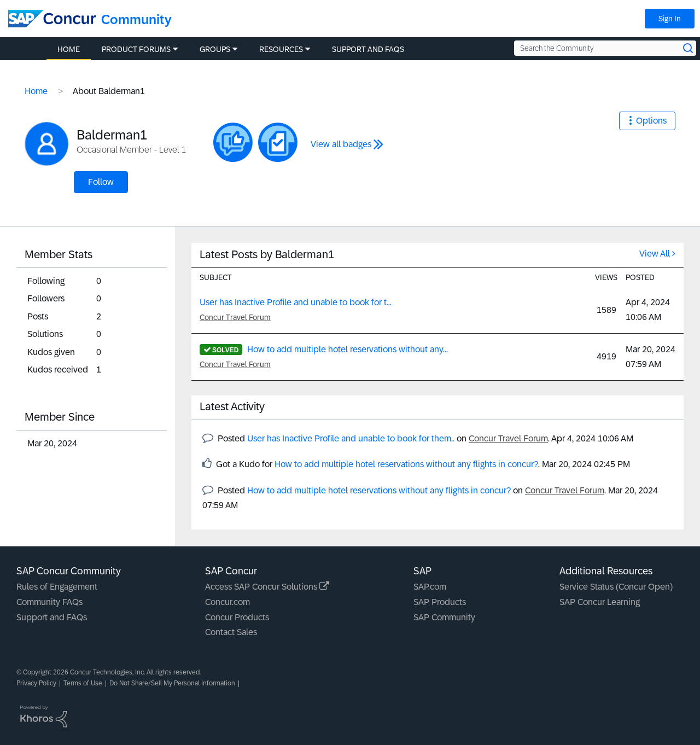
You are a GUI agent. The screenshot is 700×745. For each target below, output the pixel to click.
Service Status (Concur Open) (616, 587)
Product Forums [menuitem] (136, 49)
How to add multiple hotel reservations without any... (348, 349)
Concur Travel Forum (235, 317)
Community (136, 19)
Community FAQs (49, 602)
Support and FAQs (52, 617)
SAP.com (430, 587)
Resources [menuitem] (281, 49)
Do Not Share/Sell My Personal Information (172, 683)
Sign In (670, 19)
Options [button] (651, 121)
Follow (101, 182)
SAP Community (444, 617)
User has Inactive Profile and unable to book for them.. (351, 438)
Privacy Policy (36, 683)
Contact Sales (231, 632)
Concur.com (227, 602)
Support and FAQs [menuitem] (368, 49)
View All (655, 254)
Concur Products (237, 617)
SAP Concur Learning (600, 602)
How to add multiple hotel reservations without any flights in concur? (406, 464)
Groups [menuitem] (215, 49)
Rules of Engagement (57, 587)
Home (36, 91)
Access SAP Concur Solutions (267, 587)
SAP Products (440, 602)
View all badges (341, 144)
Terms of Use (83, 683)
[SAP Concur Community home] (52, 19)
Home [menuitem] (69, 49)
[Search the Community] (605, 48)
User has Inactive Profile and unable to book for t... (296, 302)
